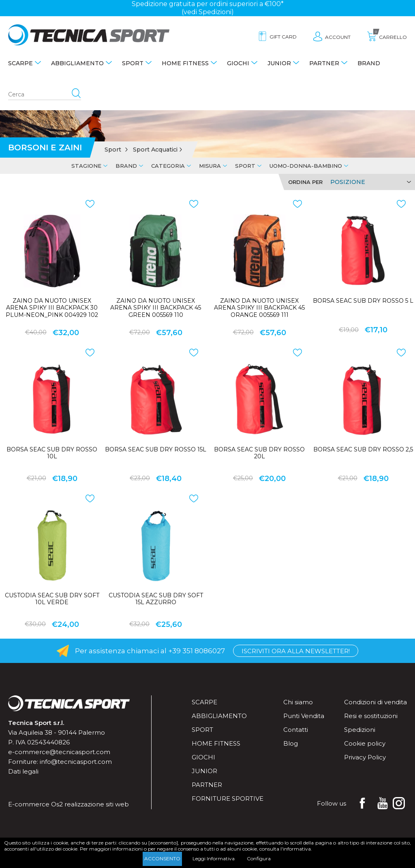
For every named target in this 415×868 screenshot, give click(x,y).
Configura (259, 858)
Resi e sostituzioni (371, 716)
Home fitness (185, 63)
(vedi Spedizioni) (208, 12)
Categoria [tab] (168, 166)
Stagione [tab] (86, 166)
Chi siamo (298, 702)
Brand (369, 63)
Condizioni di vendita (375, 702)
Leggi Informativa (214, 858)
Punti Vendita (304, 716)
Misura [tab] (210, 166)
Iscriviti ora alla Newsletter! (296, 651)
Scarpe (20, 63)
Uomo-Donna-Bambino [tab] (306, 166)
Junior (279, 63)
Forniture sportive (228, 799)
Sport (133, 63)
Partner (324, 63)
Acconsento (162, 858)
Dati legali (23, 771)
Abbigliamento (77, 63)
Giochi (238, 63)
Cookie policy (365, 743)
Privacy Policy (365, 757)
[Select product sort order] (369, 182)
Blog (291, 743)
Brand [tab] (126, 166)
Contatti (296, 730)
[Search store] (45, 95)
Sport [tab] (245, 166)
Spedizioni (360, 730)
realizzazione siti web (97, 804)
